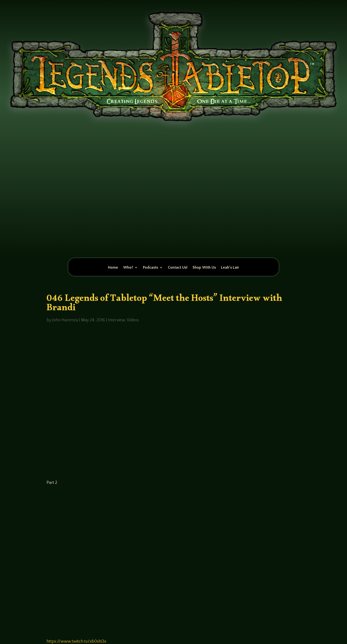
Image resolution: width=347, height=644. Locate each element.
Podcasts (150, 268)
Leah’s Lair (230, 268)
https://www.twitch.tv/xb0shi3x (76, 641)
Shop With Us (204, 268)
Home (113, 268)
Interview (116, 320)
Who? (128, 268)
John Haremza (65, 320)
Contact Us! (178, 268)
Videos (133, 320)
